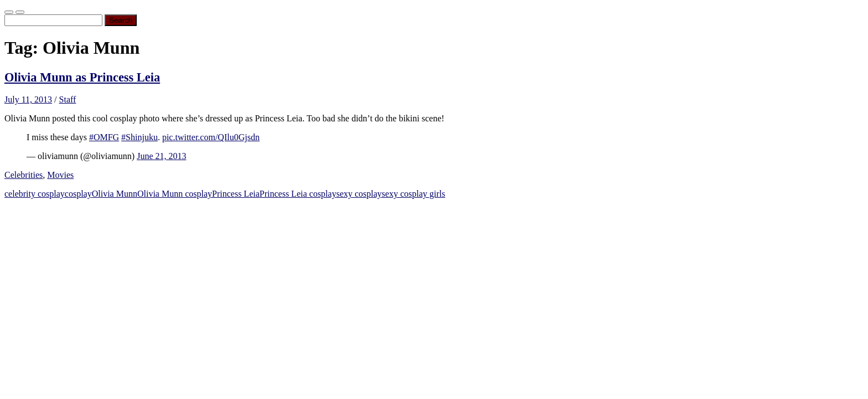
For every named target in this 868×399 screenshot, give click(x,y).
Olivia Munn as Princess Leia (82, 77)
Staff (68, 99)
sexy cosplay (359, 194)
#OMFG (104, 137)
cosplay (78, 194)
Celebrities (24, 175)
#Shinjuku (139, 137)
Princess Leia (236, 194)
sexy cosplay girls (414, 194)
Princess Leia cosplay (298, 194)
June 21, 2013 (161, 156)
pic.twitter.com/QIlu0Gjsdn (211, 137)
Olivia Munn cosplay (175, 194)
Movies (60, 175)
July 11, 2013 (28, 99)
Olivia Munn (115, 194)
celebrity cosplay (35, 194)
